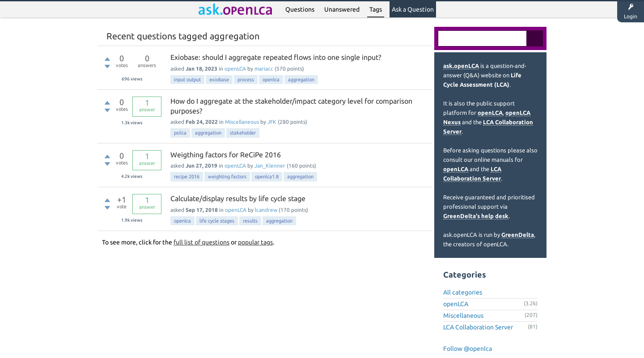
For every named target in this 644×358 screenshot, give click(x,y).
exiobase (219, 80)
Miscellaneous (242, 122)
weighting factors (227, 177)
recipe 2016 (187, 177)
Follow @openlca (468, 349)
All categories (463, 292)
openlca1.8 (267, 177)
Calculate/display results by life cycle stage (238, 198)
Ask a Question (413, 9)
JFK (272, 122)
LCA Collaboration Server (478, 327)
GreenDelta (518, 235)
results (250, 221)
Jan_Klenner (270, 166)
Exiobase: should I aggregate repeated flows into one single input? (276, 57)
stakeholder (243, 133)
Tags (376, 9)
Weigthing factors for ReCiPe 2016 (226, 155)
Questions (300, 9)
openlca (271, 80)
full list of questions (201, 242)
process (246, 80)
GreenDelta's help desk (476, 216)
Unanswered (342, 9)
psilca (180, 133)
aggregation (301, 80)
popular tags (255, 242)
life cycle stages (217, 221)
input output (187, 80)
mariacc (264, 69)
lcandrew (266, 210)
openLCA (235, 69)
